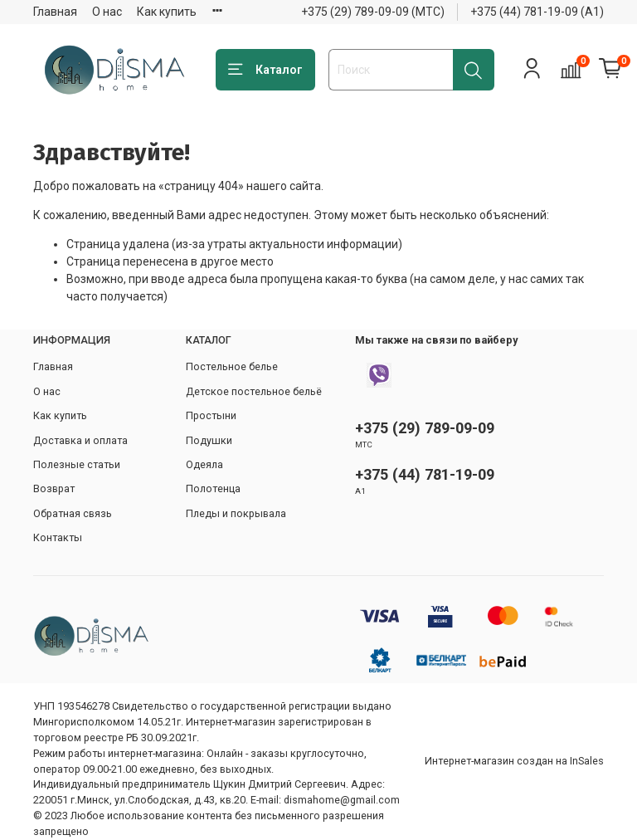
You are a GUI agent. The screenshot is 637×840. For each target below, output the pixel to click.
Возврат (54, 488)
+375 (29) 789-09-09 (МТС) (373, 12)
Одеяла (204, 464)
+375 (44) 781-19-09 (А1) (537, 12)
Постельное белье (232, 366)
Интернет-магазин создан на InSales (514, 761)
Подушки (209, 440)
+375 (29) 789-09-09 (425, 428)
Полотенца (213, 488)
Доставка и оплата (80, 440)
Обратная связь (73, 513)
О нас (107, 12)
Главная (55, 12)
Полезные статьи (77, 464)
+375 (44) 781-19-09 (425, 474)
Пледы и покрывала (236, 513)
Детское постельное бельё (254, 391)
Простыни (211, 415)
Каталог (265, 70)
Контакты (58, 537)
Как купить (167, 12)
